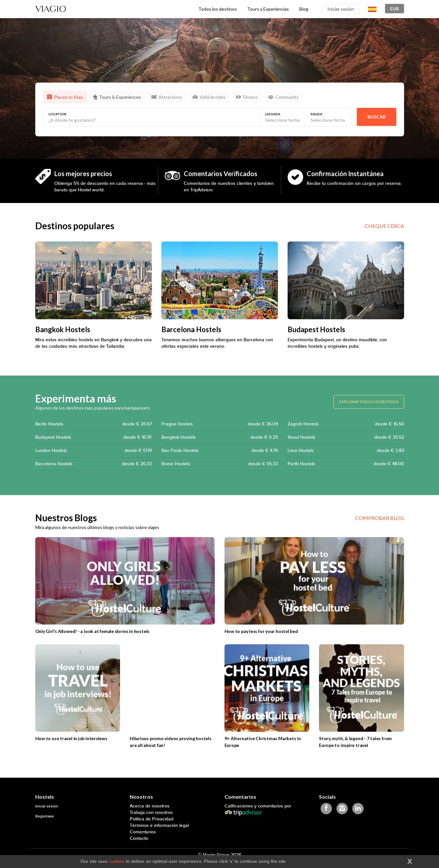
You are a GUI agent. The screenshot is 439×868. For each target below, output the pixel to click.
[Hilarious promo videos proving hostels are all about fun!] (172, 688)
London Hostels (93, 451)
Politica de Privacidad (152, 819)
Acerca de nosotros (150, 806)
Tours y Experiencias (268, 9)
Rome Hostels (220, 464)
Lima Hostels (346, 451)
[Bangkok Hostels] (93, 280)
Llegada (273, 114)
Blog (304, 9)
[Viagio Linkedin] (358, 809)
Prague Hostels (220, 424)
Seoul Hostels (346, 437)
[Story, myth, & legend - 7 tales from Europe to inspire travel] (362, 688)
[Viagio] (51, 8)
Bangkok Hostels (220, 437)
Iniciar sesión (341, 9)
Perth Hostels (346, 464)
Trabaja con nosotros (151, 812)
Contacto (139, 838)
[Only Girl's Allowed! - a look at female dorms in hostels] (125, 581)
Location (57, 114)
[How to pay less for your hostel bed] (314, 581)
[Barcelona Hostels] (220, 280)
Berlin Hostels (93, 424)
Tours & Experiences (117, 97)
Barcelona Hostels (93, 464)
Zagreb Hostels (346, 424)
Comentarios (143, 832)
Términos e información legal (159, 825)
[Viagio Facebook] (326, 809)
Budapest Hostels (93, 437)
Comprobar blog (380, 518)
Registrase (45, 816)
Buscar (377, 117)
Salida (316, 114)
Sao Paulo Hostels (220, 451)
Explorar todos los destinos (369, 402)
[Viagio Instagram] (342, 809)
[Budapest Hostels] (346, 280)
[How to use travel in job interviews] (78, 688)
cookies (117, 861)
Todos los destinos (218, 9)
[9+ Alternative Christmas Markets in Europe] (267, 688)
